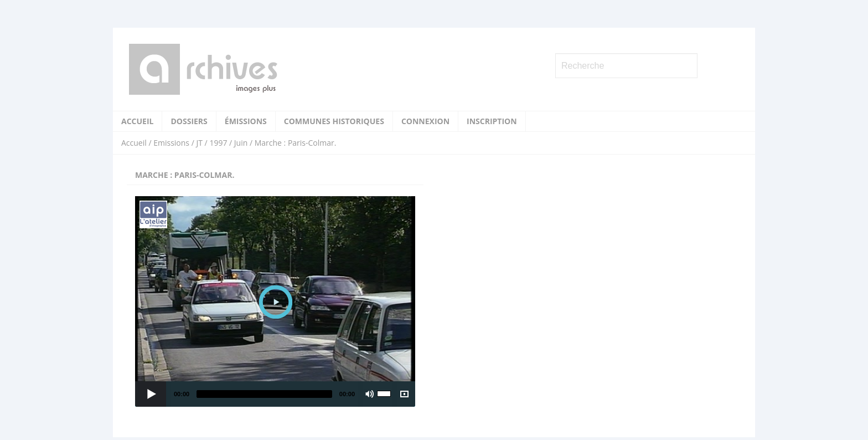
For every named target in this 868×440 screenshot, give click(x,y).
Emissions (171, 143)
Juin (241, 143)
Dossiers (189, 121)
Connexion (425, 121)
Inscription (492, 121)
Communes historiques (334, 121)
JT (199, 143)
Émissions (246, 121)
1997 (218, 143)
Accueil (137, 121)
